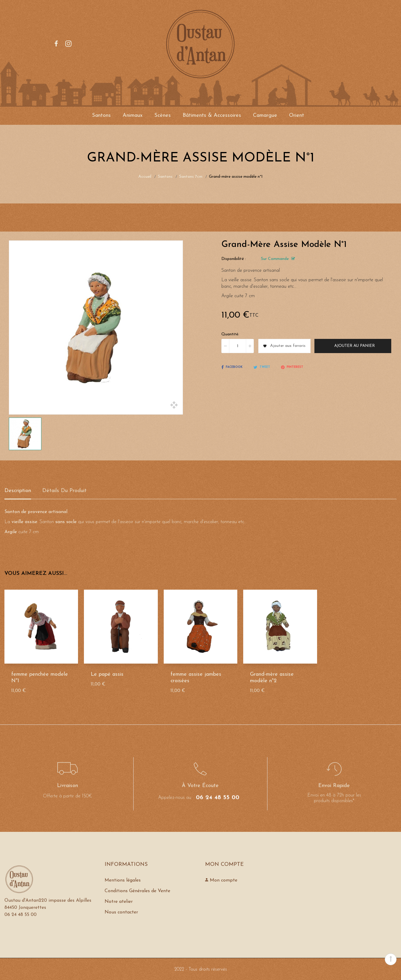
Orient (297, 115)
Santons (101, 115)
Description (18, 491)
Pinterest (292, 367)
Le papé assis (107, 674)
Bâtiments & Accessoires (212, 115)
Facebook (232, 367)
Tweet (262, 367)
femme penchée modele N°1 (40, 678)
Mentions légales (123, 880)
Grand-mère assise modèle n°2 (272, 678)
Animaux (133, 115)
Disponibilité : (234, 259)
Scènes (163, 115)
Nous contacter (121, 912)
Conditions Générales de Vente (137, 891)
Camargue (265, 115)
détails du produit (64, 491)
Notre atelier (119, 902)
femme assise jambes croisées (196, 678)
